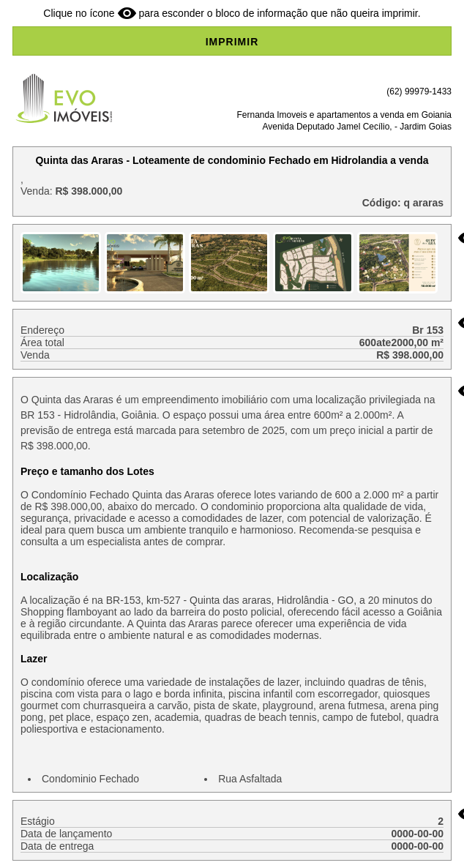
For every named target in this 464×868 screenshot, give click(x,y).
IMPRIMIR (232, 42)
